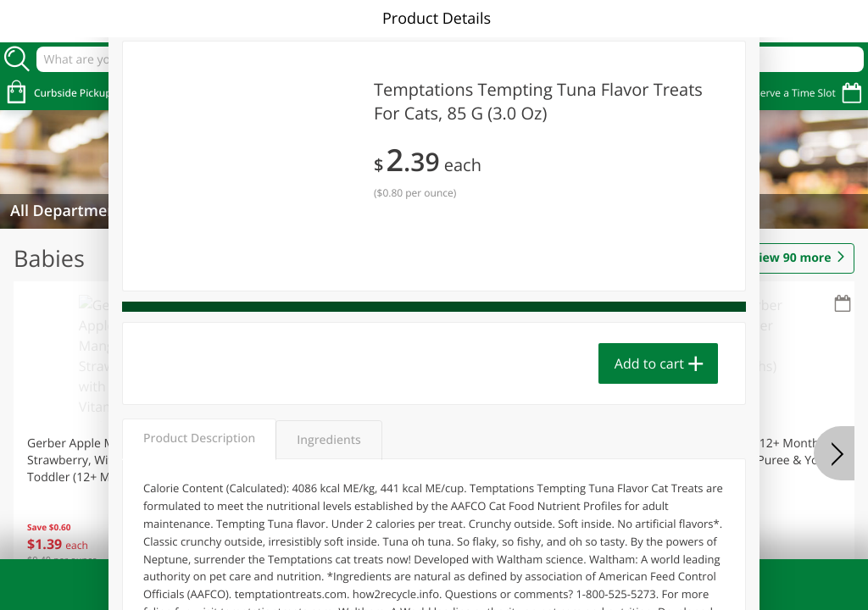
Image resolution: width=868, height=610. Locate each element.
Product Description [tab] (199, 438)
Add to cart (649, 363)
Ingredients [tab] (328, 440)
